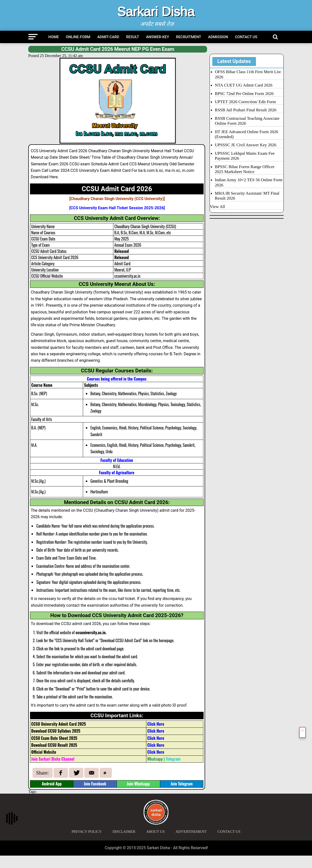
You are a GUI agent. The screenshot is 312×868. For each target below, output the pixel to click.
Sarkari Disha (156, 11)
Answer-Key (158, 37)
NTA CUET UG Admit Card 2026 (244, 85)
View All (217, 207)
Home (54, 37)
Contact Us (246, 37)
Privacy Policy (87, 832)
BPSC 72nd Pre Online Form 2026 (244, 94)
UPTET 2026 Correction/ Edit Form (245, 102)
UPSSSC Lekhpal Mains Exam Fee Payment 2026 (245, 156)
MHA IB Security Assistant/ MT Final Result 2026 (247, 196)
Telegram (173, 759)
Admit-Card (108, 37)
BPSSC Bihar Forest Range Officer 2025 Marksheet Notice (245, 169)
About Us (156, 832)
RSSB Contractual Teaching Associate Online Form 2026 (247, 121)
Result (132, 37)
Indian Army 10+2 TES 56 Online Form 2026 (249, 182)
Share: (43, 773)
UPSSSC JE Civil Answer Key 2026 (246, 145)
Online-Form (78, 37)
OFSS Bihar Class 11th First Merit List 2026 (248, 74)
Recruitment (189, 37)
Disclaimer (124, 832)
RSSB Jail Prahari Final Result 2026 (246, 110)
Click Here (156, 724)
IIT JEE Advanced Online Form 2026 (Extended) (246, 134)
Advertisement (191, 832)
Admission (218, 37)
